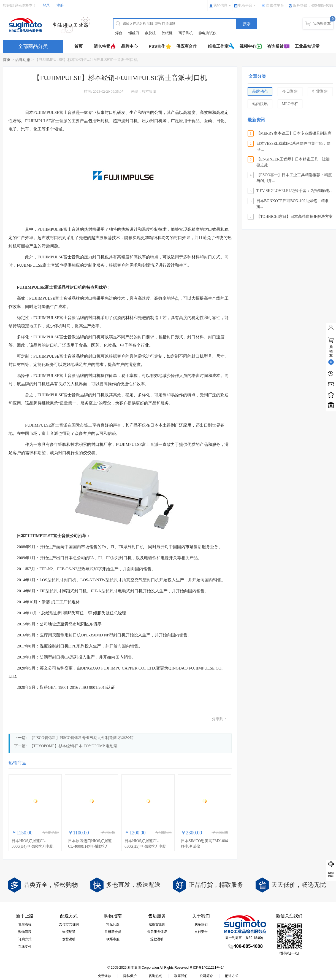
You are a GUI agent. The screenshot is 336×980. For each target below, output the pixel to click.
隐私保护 (130, 976)
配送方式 (232, 976)
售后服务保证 (157, 932)
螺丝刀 (134, 33)
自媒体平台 (275, 5)
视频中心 (248, 46)
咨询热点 (155, 976)
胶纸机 (167, 33)
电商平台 (245, 5)
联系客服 (113, 939)
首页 (78, 46)
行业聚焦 (320, 91)
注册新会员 (113, 932)
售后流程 (25, 924)
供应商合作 (187, 46)
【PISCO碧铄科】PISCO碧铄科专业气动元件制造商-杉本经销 (82, 738)
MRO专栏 (290, 104)
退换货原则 (157, 924)
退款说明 (157, 939)
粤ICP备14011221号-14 (207, 968)
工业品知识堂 (307, 46)
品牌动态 (23, 60)
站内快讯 (260, 104)
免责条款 (105, 976)
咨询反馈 (275, 46)
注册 (60, 5)
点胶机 (150, 33)
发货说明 (69, 939)
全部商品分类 (33, 46)
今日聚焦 (290, 91)
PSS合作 (157, 46)
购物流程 (25, 932)
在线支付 (25, 947)
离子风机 (186, 33)
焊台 (119, 33)
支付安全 (201, 932)
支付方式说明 (69, 924)
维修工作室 (218, 46)
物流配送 (69, 932)
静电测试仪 (208, 33)
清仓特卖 (102, 46)
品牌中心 (129, 46)
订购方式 (25, 939)
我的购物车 (322, 24)
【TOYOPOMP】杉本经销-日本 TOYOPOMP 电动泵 (73, 746)
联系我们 (201, 924)
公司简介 (206, 976)
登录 (46, 5)
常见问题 (113, 924)
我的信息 (220, 5)
